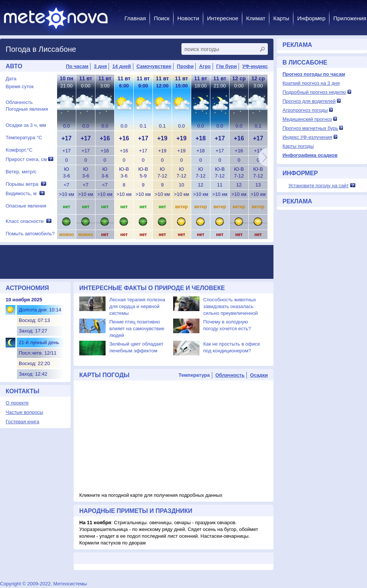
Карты (281, 18)
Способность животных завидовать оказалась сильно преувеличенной (230, 306)
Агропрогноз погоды (305, 110)
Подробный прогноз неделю (314, 92)
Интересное (223, 18)
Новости (188, 18)
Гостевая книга (22, 422)
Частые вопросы (24, 412)
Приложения (350, 18)
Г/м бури (226, 66)
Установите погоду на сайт (319, 186)
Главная (135, 18)
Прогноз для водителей (309, 101)
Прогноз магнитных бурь (310, 128)
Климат (256, 18)
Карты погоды (298, 146)
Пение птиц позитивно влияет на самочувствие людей (137, 329)
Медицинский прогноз (307, 119)
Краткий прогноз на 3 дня (311, 83)
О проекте (17, 403)
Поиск (162, 18)
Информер (311, 18)
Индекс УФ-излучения (307, 137)
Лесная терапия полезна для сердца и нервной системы (137, 306)
